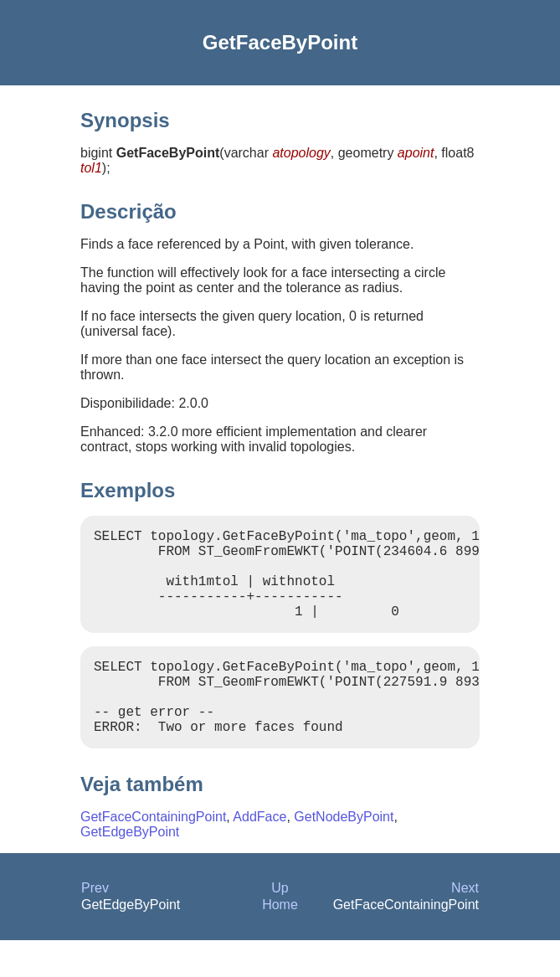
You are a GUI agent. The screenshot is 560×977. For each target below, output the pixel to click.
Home (280, 941)
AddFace (259, 854)
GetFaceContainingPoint (153, 854)
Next (465, 925)
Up (280, 925)
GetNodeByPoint (344, 854)
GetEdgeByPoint (130, 869)
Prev (95, 925)
